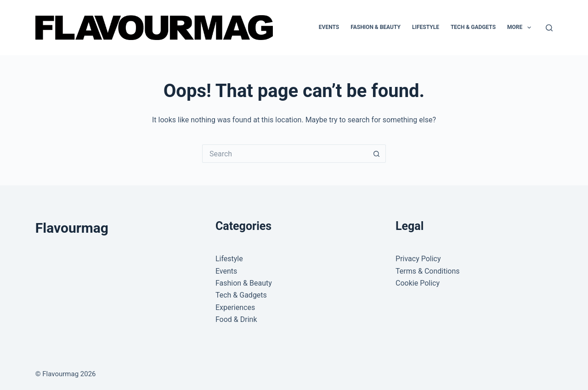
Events (329, 27)
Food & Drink (236, 319)
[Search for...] (285, 154)
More (521, 28)
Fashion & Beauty (376, 27)
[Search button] (377, 154)
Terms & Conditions (428, 271)
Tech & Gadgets (473, 27)
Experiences (235, 307)
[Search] (549, 28)
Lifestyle (426, 27)
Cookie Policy (418, 283)
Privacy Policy (418, 259)
